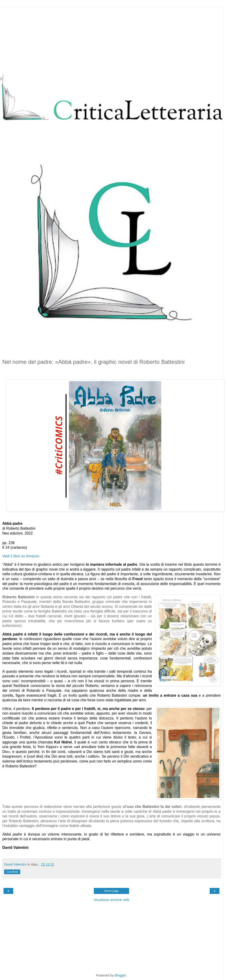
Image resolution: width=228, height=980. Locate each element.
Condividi (12, 872)
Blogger (120, 975)
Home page (111, 891)
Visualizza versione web (111, 900)
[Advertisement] (111, 40)
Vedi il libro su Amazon (21, 556)
